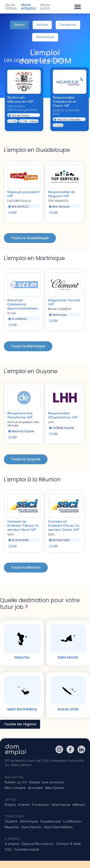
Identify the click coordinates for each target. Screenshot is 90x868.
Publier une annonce (47, 782)
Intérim (42, 25)
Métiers (79, 805)
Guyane (11, 821)
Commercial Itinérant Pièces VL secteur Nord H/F (23, 526)
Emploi (19, 25)
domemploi (16, 749)
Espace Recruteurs (38, 844)
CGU (8, 850)
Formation (68, 25)
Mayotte (12, 827)
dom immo (11, 7)
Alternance (45, 37)
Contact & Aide (68, 844)
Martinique (29, 821)
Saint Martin (31, 827)
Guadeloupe (51, 821)
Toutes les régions (20, 724)
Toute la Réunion (26, 568)
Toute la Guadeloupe (30, 238)
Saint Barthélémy (58, 827)
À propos (12, 844)
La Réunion (73, 821)
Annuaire (36, 788)
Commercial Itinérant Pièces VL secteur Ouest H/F (64, 526)
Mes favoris (55, 788)
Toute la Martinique (28, 346)
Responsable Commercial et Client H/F (65, 102)
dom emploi (28, 7)
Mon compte (15, 788)
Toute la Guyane (26, 459)
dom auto (45, 7)
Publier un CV (16, 782)
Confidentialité (27, 850)
